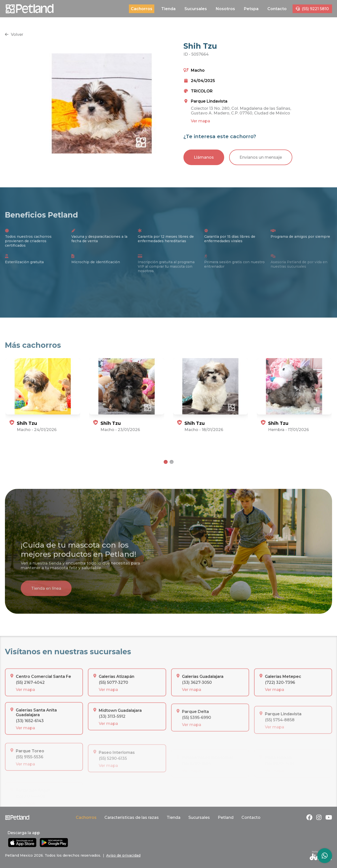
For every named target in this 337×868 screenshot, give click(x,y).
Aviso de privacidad (123, 855)
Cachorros (142, 9)
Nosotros (225, 9)
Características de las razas (132, 817)
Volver (14, 34)
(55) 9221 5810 (312, 9)
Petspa (251, 9)
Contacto (277, 9)
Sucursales (196, 9)
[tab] (166, 462)
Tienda (168, 9)
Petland (226, 817)
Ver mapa (200, 121)
